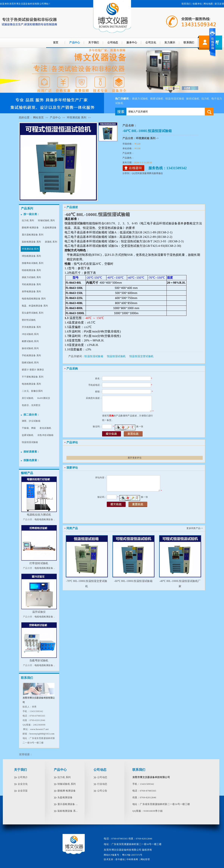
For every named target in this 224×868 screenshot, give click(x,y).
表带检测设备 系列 (31, 292)
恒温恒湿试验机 (116, 356)
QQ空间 (136, 173)
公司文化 (151, 43)
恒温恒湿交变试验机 (141, 356)
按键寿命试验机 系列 (33, 263)
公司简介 (23, 777)
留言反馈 (219, 4)
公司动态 (113, 43)
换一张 (140, 427)
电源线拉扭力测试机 (39, 515)
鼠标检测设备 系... (68, 811)
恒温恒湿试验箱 (175, 99)
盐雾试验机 (28, 435)
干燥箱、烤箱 (29, 428)
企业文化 (23, 784)
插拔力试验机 (140, 99)
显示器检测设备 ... (68, 804)
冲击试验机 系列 (30, 334)
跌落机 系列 (51, 242)
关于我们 (94, 43)
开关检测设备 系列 (31, 327)
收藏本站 (197, 4)
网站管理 (145, 859)
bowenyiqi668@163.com (42, 734)
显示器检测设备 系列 (33, 235)
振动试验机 (193, 99)
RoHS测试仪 (44, 398)
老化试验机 (45, 428)
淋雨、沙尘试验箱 (31, 421)
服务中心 (132, 43)
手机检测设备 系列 (31, 355)
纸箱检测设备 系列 (31, 270)
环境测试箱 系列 (77, 118)
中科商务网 (132, 859)
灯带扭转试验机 (39, 563)
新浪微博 (144, 173)
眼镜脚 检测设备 (30, 228)
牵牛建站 (120, 859)
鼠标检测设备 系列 (31, 242)
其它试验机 (28, 398)
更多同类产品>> (195, 528)
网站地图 (208, 4)
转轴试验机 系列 (46, 220)
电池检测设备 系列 (31, 384)
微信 (161, 173)
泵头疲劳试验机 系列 (33, 313)
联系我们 (186, 4)
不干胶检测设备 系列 (33, 377)
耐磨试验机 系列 (30, 341)
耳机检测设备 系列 (31, 284)
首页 (56, 43)
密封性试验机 (29, 320)
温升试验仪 (39, 612)
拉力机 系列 (28, 220)
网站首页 (38, 118)
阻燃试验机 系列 (30, 363)
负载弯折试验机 (39, 661)
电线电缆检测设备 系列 (34, 299)
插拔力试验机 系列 (31, 277)
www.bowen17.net (39, 729)
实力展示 (170, 43)
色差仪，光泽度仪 (31, 405)
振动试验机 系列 (30, 348)
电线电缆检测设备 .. (45, 519)
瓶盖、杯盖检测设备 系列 (35, 306)
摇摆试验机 (157, 99)
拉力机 (205, 99)
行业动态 (102, 784)
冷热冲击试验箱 (45, 435)
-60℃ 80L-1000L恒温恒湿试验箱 (133, 581)
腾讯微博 (154, 173)
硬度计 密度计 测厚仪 (33, 370)
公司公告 (102, 791)
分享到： (127, 173)
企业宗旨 (23, 791)
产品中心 (75, 43)
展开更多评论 (135, 458)
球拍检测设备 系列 (31, 256)
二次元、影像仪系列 (32, 391)
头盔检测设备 (49, 228)
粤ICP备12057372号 (132, 855)
